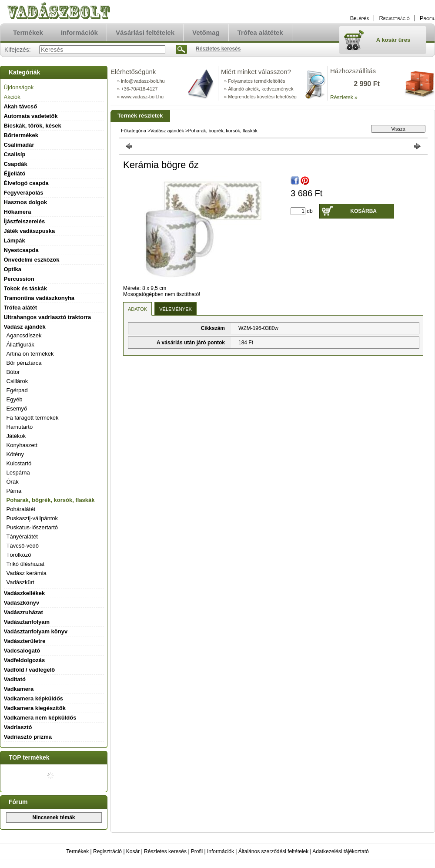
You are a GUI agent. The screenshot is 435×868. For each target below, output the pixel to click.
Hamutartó (20, 427)
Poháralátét (21, 509)
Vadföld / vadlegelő (30, 670)
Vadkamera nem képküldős (40, 718)
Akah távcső (21, 106)
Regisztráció (107, 851)
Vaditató (15, 679)
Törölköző (19, 555)
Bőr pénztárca (24, 363)
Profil (197, 851)
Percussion (19, 279)
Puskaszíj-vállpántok (32, 518)
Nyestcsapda (21, 250)
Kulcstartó (19, 463)
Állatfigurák (20, 345)
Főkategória (134, 131)
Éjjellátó (15, 173)
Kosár (133, 851)
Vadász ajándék (167, 131)
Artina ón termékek (30, 354)
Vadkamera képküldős (34, 698)
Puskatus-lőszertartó (32, 527)
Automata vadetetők (31, 116)
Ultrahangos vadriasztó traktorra (48, 317)
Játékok (16, 436)
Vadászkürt (20, 582)
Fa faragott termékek (33, 418)
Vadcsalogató (22, 651)
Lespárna (18, 473)
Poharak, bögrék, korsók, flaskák (51, 500)
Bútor (13, 372)
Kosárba (363, 211)
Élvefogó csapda (26, 183)
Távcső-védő (23, 546)
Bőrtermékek (21, 135)
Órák (13, 482)
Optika (13, 269)
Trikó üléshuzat (26, 564)
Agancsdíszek (24, 335)
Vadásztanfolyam (27, 622)
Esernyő (17, 409)
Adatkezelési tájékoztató (340, 851)
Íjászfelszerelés (25, 221)
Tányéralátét (22, 537)
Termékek (77, 851)
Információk (221, 851)
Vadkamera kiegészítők (35, 708)
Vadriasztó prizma (28, 737)
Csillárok (17, 381)
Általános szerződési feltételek (273, 851)
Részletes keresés (165, 851)
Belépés (360, 18)
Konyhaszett (22, 445)
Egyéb (15, 399)
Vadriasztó (18, 727)
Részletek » (344, 98)
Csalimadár (19, 145)
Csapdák (16, 164)
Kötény (15, 454)
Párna (14, 491)
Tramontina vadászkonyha (39, 298)
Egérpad (17, 390)
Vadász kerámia (27, 573)
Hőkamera (18, 212)
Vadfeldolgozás (25, 660)
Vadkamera (19, 689)
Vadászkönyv (22, 603)
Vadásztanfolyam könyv (36, 631)
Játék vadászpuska (30, 231)
